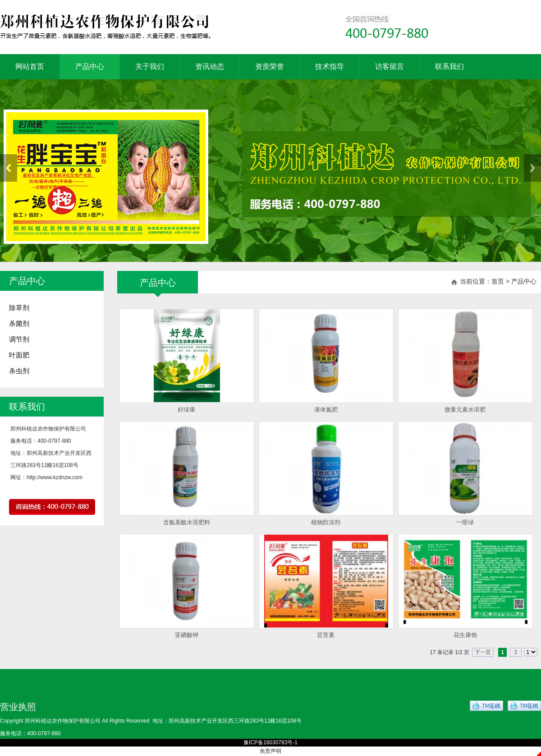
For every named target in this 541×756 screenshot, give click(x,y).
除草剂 (19, 308)
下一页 (483, 652)
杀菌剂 (19, 323)
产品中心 (90, 66)
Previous (9, 168)
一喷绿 (465, 522)
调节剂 (19, 339)
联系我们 (449, 66)
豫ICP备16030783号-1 (270, 742)
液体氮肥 (326, 410)
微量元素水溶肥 (465, 410)
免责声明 (270, 751)
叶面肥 (19, 355)
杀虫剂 (19, 371)
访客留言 (390, 66)
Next (532, 168)
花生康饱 (465, 635)
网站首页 (30, 66)
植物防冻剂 (326, 522)
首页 (498, 281)
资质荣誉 (270, 66)
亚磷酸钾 (187, 635)
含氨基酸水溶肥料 (187, 522)
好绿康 (186, 410)
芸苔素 (326, 635)
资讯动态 (210, 66)
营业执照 (18, 707)
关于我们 (150, 66)
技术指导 (330, 66)
